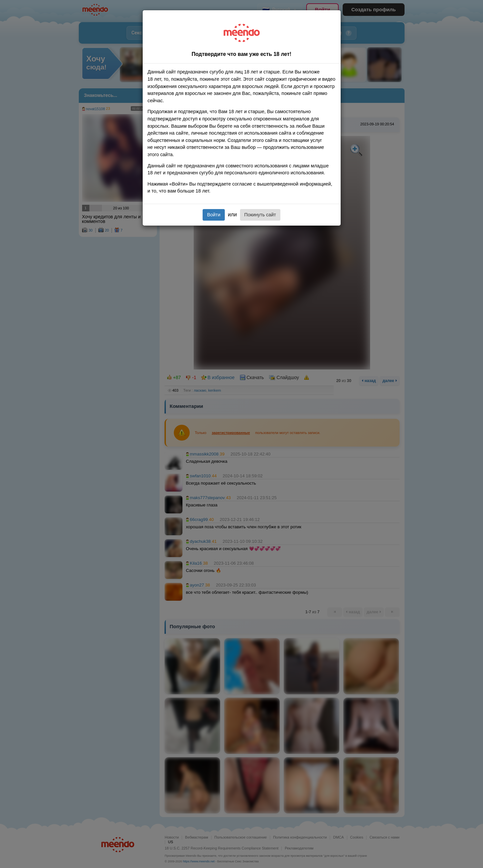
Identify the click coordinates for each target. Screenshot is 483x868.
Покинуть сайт (260, 215)
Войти (214, 215)
